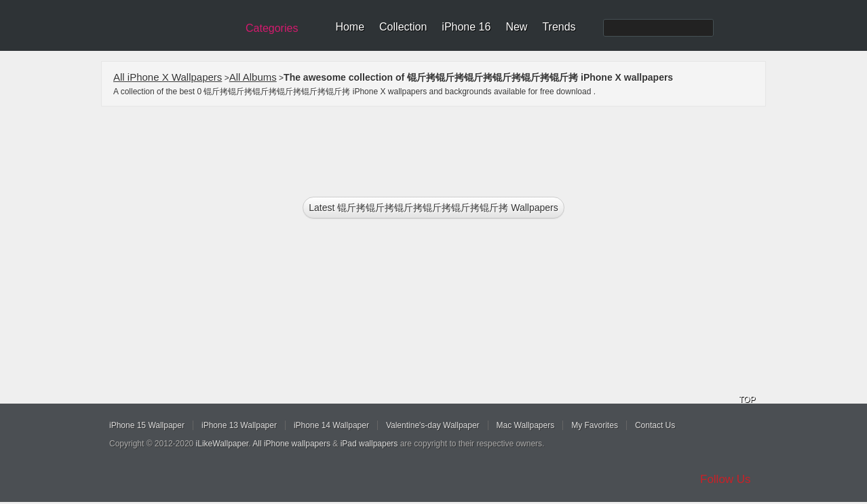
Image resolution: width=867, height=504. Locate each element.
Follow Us (726, 479)
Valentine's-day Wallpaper (433, 425)
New (516, 27)
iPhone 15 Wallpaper (147, 425)
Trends (559, 27)
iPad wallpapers (369, 444)
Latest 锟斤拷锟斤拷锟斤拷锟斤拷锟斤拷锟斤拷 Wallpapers (433, 208)
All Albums (253, 77)
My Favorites (595, 425)
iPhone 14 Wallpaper (331, 425)
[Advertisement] (442, 147)
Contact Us (655, 425)
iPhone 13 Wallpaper (239, 425)
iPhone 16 (466, 27)
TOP (747, 400)
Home (350, 27)
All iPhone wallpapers (291, 444)
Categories (272, 28)
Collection (403, 27)
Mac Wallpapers (526, 425)
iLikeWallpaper (223, 444)
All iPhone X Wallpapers (168, 77)
